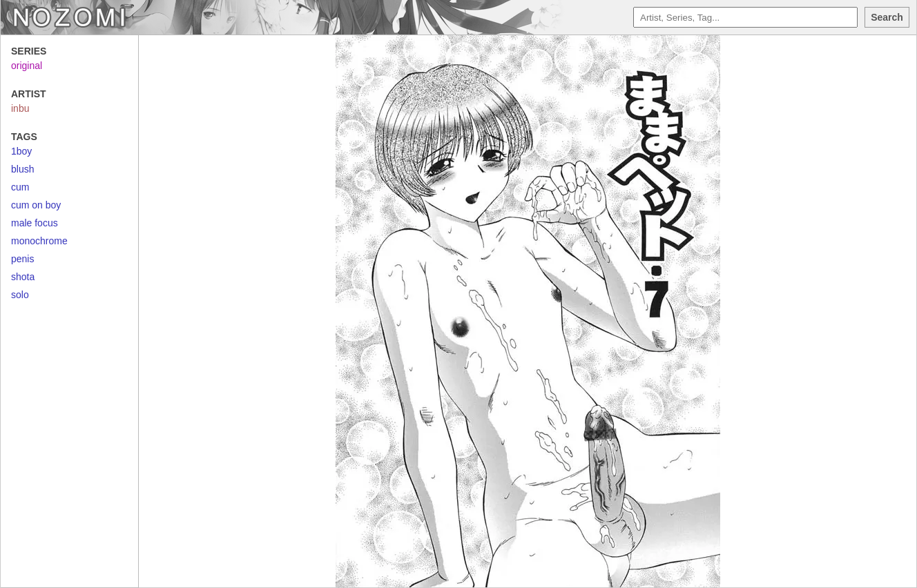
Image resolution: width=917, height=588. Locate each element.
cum (20, 187)
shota (23, 277)
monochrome (39, 241)
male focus (35, 223)
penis (22, 259)
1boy (21, 151)
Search (887, 17)
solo (20, 295)
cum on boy (36, 205)
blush (22, 169)
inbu (20, 108)
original (27, 66)
